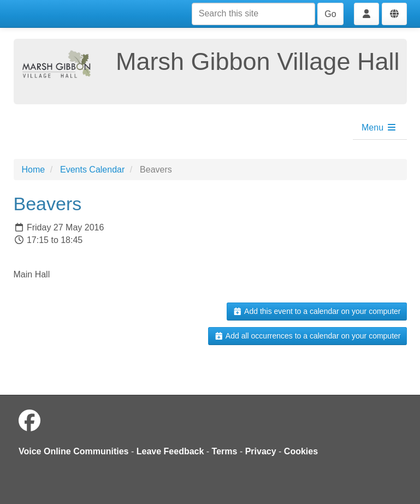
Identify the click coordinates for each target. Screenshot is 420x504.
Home (34, 170)
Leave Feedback (170, 451)
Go (330, 14)
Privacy (261, 451)
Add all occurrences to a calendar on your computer (307, 336)
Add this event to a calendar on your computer (317, 311)
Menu (379, 128)
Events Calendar (92, 170)
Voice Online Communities (74, 451)
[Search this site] (253, 14)
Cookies (301, 451)
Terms (225, 451)
